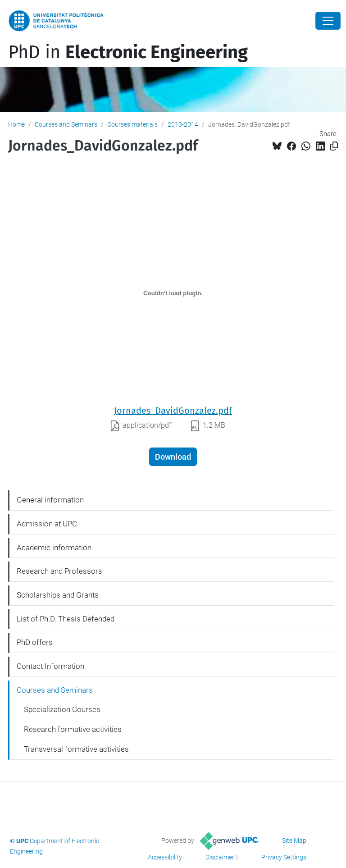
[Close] (328, 21)
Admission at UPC (47, 524)
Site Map (294, 841)
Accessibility (165, 857)
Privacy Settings (284, 857)
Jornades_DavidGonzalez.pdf (173, 411)
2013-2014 (183, 124)
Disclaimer (220, 857)
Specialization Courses (62, 709)
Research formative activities (73, 729)
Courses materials (132, 124)
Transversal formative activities (76, 749)
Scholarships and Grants (58, 595)
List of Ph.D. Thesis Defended (66, 619)
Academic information (54, 548)
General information (50, 500)
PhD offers (35, 642)
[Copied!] (334, 146)
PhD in (128, 52)
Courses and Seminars (66, 124)
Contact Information (50, 666)
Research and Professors (59, 571)
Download (173, 457)
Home (16, 124)
